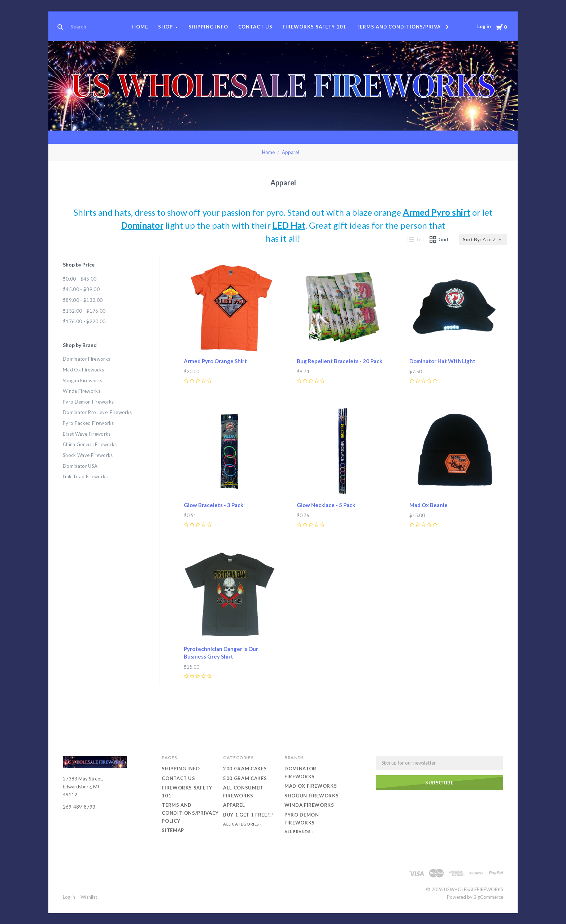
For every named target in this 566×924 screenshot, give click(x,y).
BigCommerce (488, 897)
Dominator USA (80, 466)
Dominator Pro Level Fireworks (97, 412)
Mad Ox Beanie (428, 505)
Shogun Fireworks (82, 380)
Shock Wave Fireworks (88, 455)
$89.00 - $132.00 (83, 300)
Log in (484, 26)
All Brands (298, 831)
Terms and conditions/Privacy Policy (412, 27)
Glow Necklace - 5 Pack (326, 505)
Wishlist (89, 897)
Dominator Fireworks (86, 359)
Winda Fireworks (82, 391)
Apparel (290, 152)
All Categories (241, 824)
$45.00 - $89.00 (81, 289)
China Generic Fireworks (90, 444)
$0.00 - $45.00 (80, 279)
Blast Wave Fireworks (87, 434)
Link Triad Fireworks (85, 476)
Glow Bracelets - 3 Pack (214, 505)
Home (140, 27)
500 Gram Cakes (245, 778)
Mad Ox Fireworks (83, 370)
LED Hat (289, 225)
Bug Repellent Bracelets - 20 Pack (339, 361)
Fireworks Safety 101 (314, 27)
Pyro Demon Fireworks (88, 402)
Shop (166, 27)
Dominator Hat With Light (442, 361)
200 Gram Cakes (245, 769)
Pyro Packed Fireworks (88, 423)
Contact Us (256, 27)
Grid (439, 239)
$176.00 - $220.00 (84, 321)
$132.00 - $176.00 (84, 311)
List (416, 239)
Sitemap (173, 830)
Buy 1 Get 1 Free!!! (248, 815)
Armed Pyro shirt (437, 212)
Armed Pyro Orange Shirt (215, 361)
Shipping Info (208, 27)
